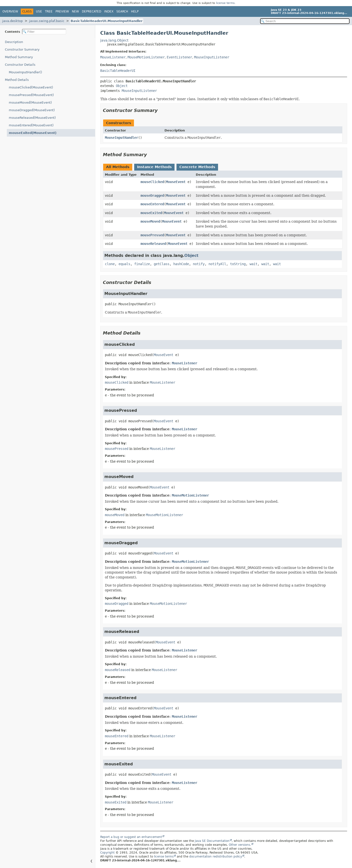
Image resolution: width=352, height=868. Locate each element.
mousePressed (152, 235)
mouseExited (151, 213)
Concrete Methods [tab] (197, 167)
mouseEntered (152, 204)
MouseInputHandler (121, 138)
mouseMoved (150, 221)
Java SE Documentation (212, 841)
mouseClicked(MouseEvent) (31, 87)
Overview (10, 11)
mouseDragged (152, 195)
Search (122, 11)
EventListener (179, 57)
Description (14, 42)
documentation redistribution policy (216, 857)
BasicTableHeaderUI (118, 71)
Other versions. (240, 845)
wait (253, 264)
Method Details (17, 80)
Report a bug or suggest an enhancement (131, 837)
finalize (142, 264)
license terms (225, 3)
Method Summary (19, 57)
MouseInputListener (212, 57)
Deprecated (92, 11)
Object (122, 86)
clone (110, 264)
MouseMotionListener (146, 57)
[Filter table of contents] (44, 32)
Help (135, 11)
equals (124, 264)
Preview (62, 11)
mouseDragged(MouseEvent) (32, 110)
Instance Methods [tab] (154, 167)
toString (238, 264)
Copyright (107, 853)
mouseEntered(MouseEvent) (31, 125)
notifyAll (217, 264)
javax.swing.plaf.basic (47, 21)
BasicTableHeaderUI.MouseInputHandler (107, 21)
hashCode (181, 264)
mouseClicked (152, 182)
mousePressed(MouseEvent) (31, 95)
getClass (162, 264)
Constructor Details (20, 65)
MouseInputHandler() (25, 72)
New (75, 11)
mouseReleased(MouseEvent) (32, 118)
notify (199, 264)
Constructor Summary (22, 49)
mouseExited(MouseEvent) (33, 133)
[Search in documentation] (305, 21)
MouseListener (113, 57)
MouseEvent (176, 182)
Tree (49, 11)
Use (39, 11)
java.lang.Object (114, 40)
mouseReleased (153, 244)
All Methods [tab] (118, 167)
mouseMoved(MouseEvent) (30, 103)
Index (109, 11)
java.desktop (12, 21)
